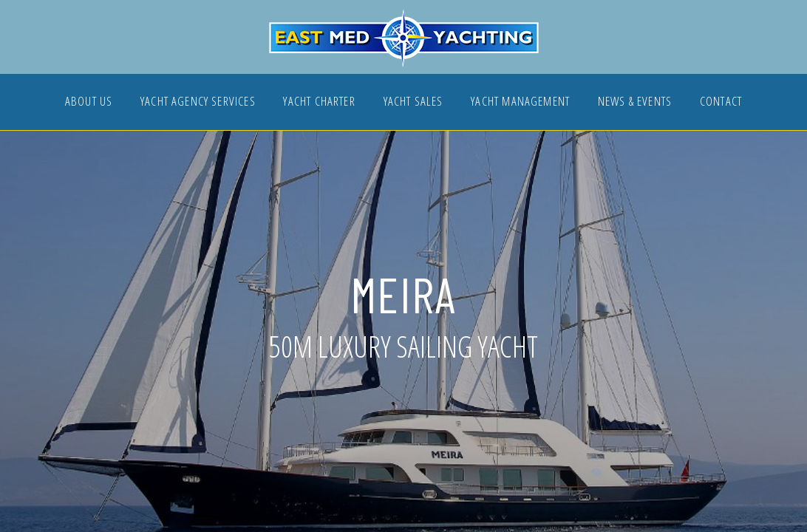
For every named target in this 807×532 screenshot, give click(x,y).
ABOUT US (89, 102)
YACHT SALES (413, 102)
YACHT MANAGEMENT (520, 102)
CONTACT (721, 102)
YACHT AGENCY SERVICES (198, 102)
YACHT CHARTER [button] (319, 102)
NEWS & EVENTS (635, 102)
